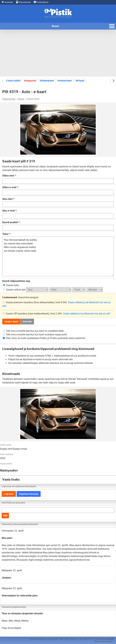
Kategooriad (30, 81)
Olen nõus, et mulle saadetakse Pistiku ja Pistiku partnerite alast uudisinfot (44, 338)
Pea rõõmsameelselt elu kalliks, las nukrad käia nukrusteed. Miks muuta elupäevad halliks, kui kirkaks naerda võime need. (58, 256)
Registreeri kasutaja (29, 494)
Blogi (96, 641)
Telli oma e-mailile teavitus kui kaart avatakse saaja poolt (35, 335)
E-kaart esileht (13, 81)
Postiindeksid (41, 2)
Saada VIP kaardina (15, 314)
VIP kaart (80, 81)
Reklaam (110, 641)
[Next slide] (113, 81)
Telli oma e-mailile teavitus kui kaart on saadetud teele (33, 331)
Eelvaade (27, 322)
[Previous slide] (3, 81)
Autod (21, 99)
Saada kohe (11, 285)
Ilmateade (7, 2)
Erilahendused (47, 81)
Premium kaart (65, 81)
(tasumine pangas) (20, 297)
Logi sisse (9, 494)
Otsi (5, 516)
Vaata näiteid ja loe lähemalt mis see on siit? (87, 314)
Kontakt (102, 641)
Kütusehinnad (23, 2)
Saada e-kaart (11, 322)
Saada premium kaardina (18, 302)
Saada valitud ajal (14, 290)
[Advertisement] (58, 53)
